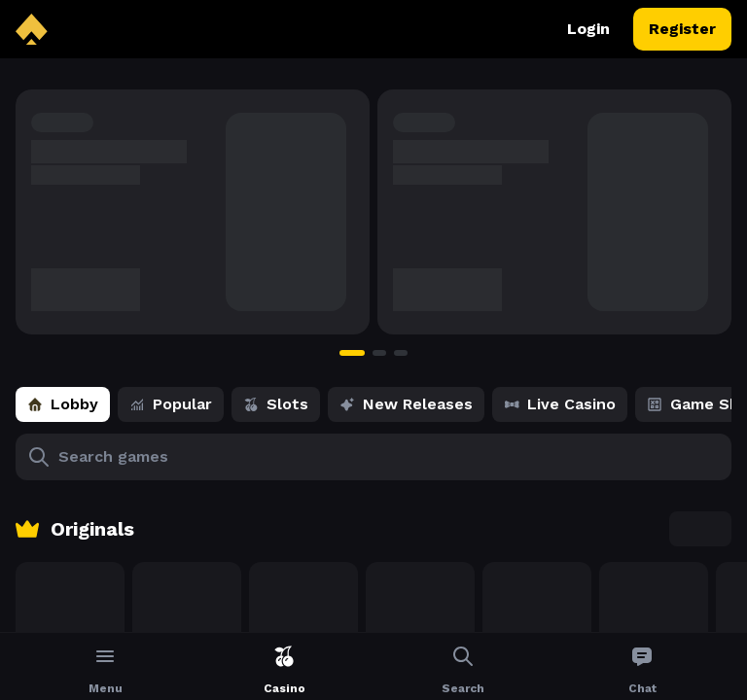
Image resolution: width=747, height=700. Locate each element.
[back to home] (32, 29)
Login (588, 29)
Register (682, 29)
